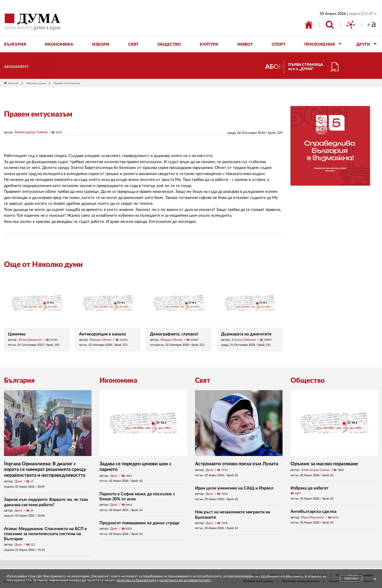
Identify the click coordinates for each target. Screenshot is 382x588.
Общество (308, 381)
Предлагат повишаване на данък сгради (139, 523)
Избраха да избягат (309, 488)
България (19, 381)
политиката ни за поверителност (185, 580)
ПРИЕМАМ (351, 579)
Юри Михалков (312, 517)
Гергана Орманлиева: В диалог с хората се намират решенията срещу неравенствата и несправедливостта (45, 470)
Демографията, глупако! (174, 334)
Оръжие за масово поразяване (324, 464)
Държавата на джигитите (246, 334)
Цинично (17, 334)
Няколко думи (36, 83)
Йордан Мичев (101, 340)
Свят (203, 381)
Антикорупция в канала (102, 334)
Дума (18, 481)
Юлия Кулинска (30, 340)
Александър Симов (31, 132)
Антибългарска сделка (313, 512)
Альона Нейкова (244, 340)
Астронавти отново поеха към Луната (237, 464)
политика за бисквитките (136, 580)
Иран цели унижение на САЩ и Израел (234, 488)
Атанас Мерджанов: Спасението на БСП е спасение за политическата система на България (45, 534)
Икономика (118, 381)
